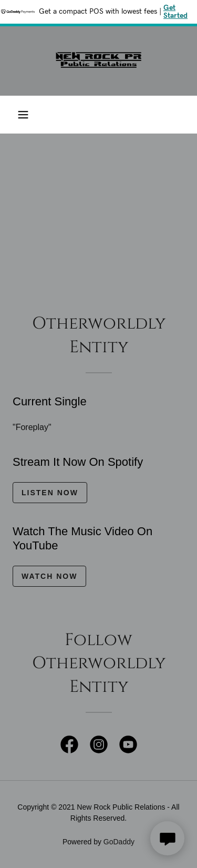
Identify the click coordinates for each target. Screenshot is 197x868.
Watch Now (49, 576)
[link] (99, 61)
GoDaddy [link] (119, 842)
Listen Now (50, 493)
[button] (23, 115)
